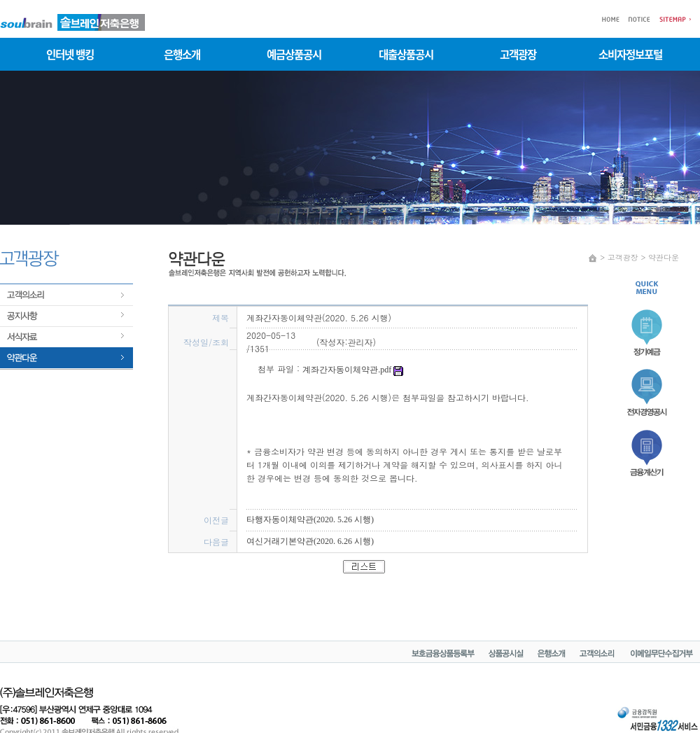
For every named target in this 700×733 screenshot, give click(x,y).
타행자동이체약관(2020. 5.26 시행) (310, 519)
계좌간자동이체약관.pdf (353, 370)
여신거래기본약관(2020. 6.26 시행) (310, 541)
